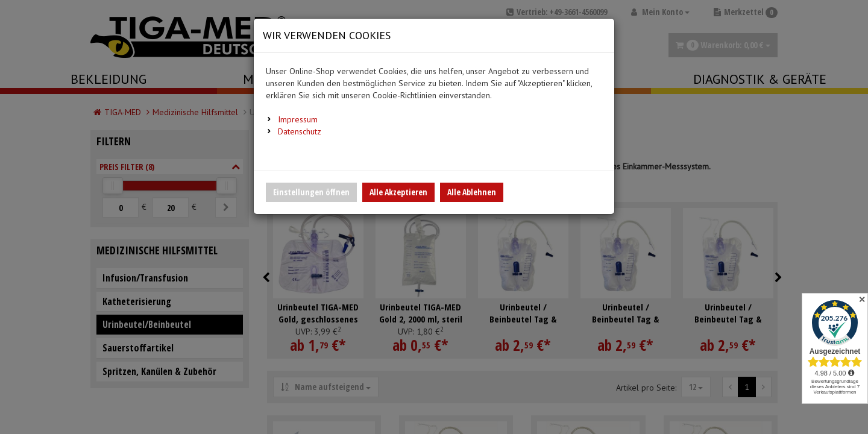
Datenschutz (300, 131)
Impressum (298, 119)
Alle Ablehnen (472, 192)
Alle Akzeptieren (398, 192)
